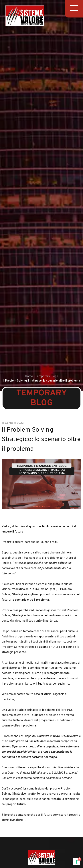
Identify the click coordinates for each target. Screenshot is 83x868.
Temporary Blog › (47, 376)
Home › (30, 376)
